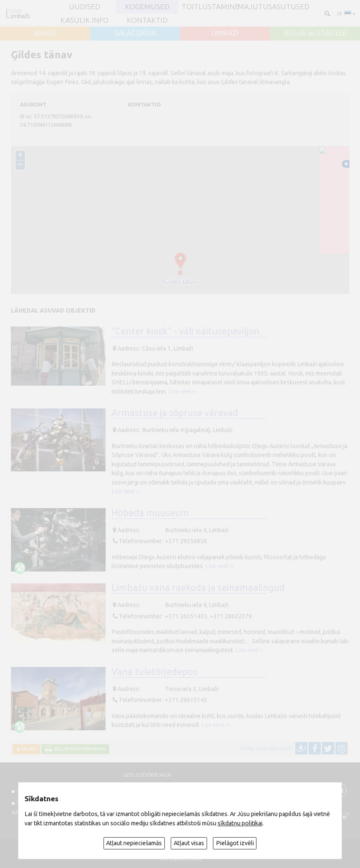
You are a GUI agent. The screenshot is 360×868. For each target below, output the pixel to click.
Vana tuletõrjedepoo (155, 672)
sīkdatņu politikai (240, 823)
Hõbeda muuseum (150, 513)
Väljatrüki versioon (79, 749)
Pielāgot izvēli (235, 843)
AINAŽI (45, 33)
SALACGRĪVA (135, 33)
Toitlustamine (210, 7)
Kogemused (147, 7)
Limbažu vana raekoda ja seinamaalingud (198, 588)
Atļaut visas (189, 843)
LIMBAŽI (225, 33)
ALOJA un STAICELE (315, 33)
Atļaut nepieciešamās (134, 843)
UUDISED (85, 7)
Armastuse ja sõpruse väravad (175, 413)
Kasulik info (85, 20)
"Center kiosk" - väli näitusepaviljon (185, 331)
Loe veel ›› (182, 392)
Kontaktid (147, 20)
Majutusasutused (273, 7)
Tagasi (28, 749)
